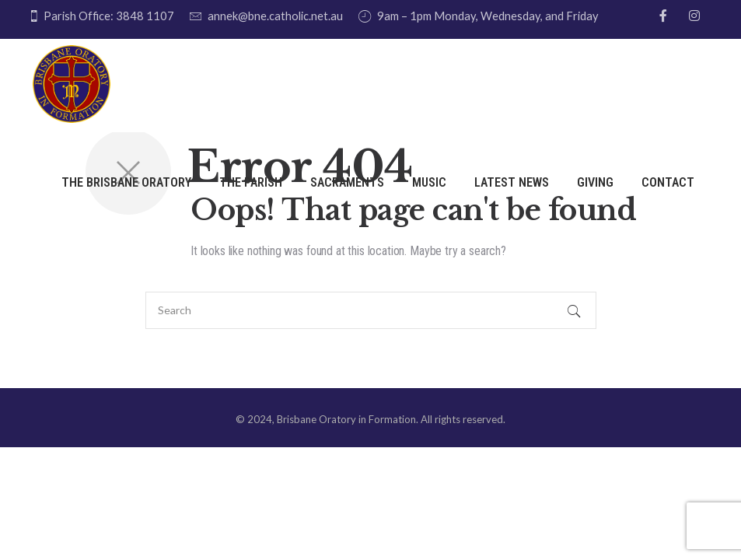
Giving (595, 182)
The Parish (251, 182)
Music (429, 182)
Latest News (512, 182)
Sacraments (347, 182)
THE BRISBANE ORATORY (126, 182)
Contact (668, 182)
